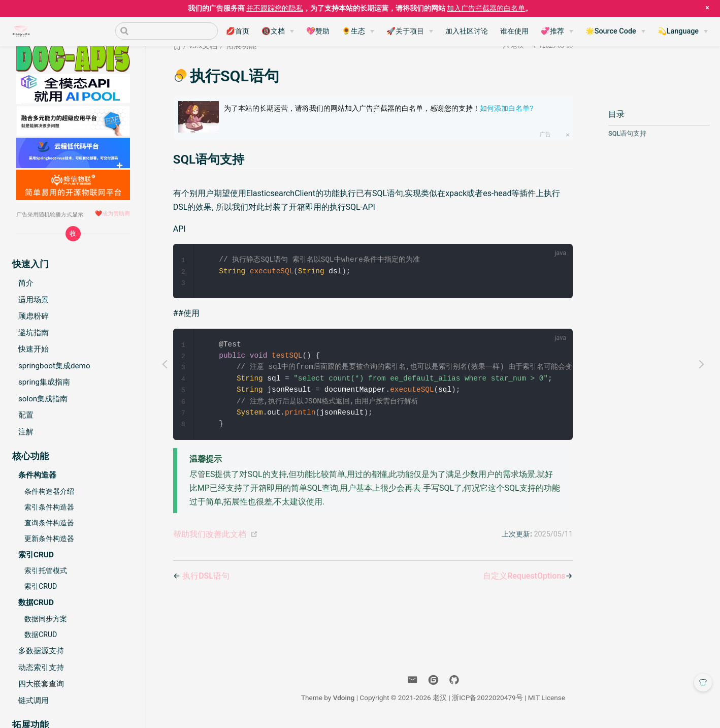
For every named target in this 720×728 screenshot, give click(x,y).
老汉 (440, 702)
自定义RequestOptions (524, 580)
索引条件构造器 (49, 507)
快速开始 (34, 349)
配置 (26, 415)
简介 (26, 283)
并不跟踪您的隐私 (275, 8)
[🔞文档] (278, 31)
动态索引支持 (41, 668)
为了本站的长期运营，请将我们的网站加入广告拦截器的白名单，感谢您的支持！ (379, 108)
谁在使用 (514, 31)
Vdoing (344, 702)
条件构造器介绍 (49, 491)
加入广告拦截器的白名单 (486, 8)
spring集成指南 (44, 382)
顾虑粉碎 (34, 316)
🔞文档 (273, 31)
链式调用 (34, 701)
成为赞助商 (116, 213)
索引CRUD (41, 586)
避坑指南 (34, 333)
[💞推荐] (557, 31)
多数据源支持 (41, 651)
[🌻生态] (358, 31)
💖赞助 (318, 31)
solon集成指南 (43, 399)
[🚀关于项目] (410, 31)
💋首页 (238, 31)
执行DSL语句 (206, 580)
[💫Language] (683, 31)
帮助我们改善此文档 (210, 538)
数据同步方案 (46, 619)
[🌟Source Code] (615, 31)
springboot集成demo (54, 366)
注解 (26, 432)
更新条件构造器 (49, 539)
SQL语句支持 (627, 133)
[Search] (167, 31)
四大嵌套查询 (41, 684)
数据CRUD (41, 635)
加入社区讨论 (467, 31)
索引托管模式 (46, 571)
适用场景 (34, 300)
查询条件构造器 (49, 523)
